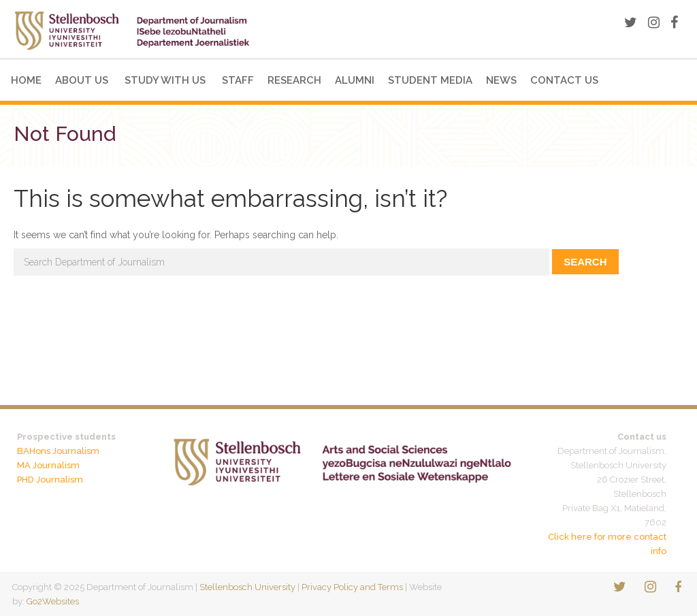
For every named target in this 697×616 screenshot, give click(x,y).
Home (26, 80)
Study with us (165, 80)
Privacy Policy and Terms (352, 587)
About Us (82, 80)
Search (585, 262)
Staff (238, 80)
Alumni (355, 80)
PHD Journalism (50, 480)
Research (294, 80)
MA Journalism (48, 465)
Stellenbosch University (247, 587)
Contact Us (564, 80)
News (501, 80)
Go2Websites (53, 601)
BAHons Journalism (58, 451)
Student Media (430, 80)
